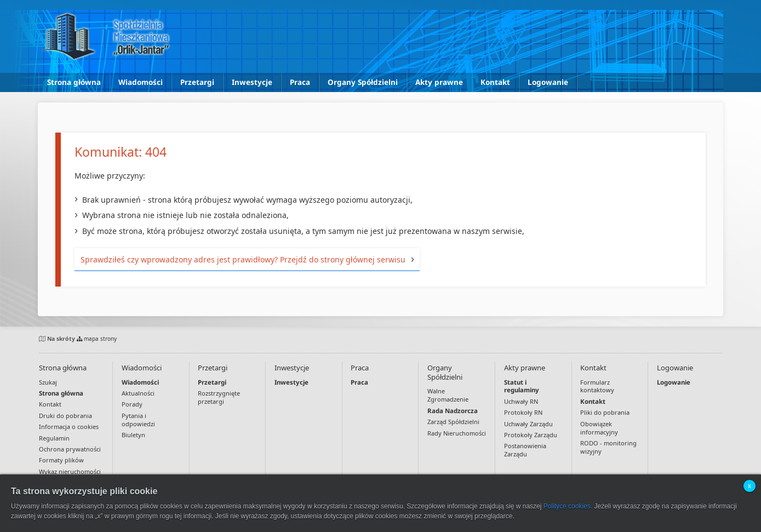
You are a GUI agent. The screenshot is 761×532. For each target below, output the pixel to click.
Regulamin (54, 438)
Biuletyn (133, 435)
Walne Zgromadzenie (448, 395)
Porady (132, 404)
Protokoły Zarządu (531, 435)
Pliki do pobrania (605, 412)
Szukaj (48, 382)
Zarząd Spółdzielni (453, 422)
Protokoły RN (523, 412)
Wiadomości (141, 82)
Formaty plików (61, 460)
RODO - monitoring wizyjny (608, 447)
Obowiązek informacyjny (599, 428)
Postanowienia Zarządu (525, 450)
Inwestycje (252, 82)
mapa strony (97, 339)
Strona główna (74, 82)
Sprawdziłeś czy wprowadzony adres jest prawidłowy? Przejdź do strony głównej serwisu (243, 259)
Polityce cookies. (568, 506)
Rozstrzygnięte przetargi (219, 397)
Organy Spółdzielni (363, 82)
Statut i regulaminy (522, 386)
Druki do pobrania (65, 416)
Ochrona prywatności (70, 449)
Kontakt (495, 82)
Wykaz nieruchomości (70, 471)
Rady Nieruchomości (457, 433)
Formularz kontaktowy (597, 386)
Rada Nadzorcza (453, 411)
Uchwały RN (521, 401)
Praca (300, 82)
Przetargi (197, 82)
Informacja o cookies (69, 427)
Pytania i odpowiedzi (138, 420)
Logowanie (548, 82)
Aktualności (138, 393)
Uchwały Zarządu (528, 424)
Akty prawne (439, 82)
